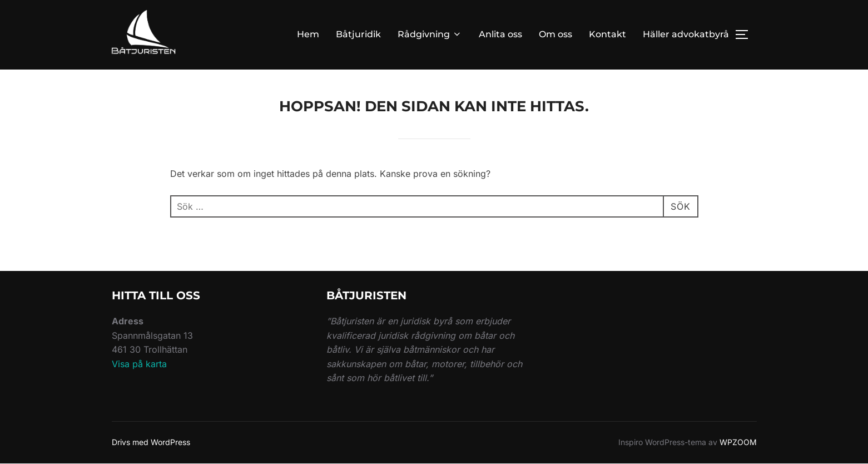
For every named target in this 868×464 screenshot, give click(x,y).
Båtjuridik (358, 34)
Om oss (555, 34)
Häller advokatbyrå (686, 34)
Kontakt (607, 34)
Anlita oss (500, 34)
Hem (308, 34)
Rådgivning (430, 34)
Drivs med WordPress (151, 442)
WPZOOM (738, 442)
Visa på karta (139, 364)
